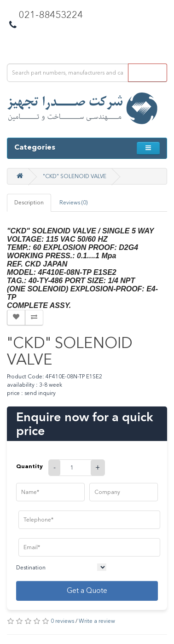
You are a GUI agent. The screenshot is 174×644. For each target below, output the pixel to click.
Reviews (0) (73, 203)
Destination (31, 568)
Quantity (29, 466)
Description (29, 203)
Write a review (97, 621)
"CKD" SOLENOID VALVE (75, 176)
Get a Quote (87, 590)
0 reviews (62, 621)
